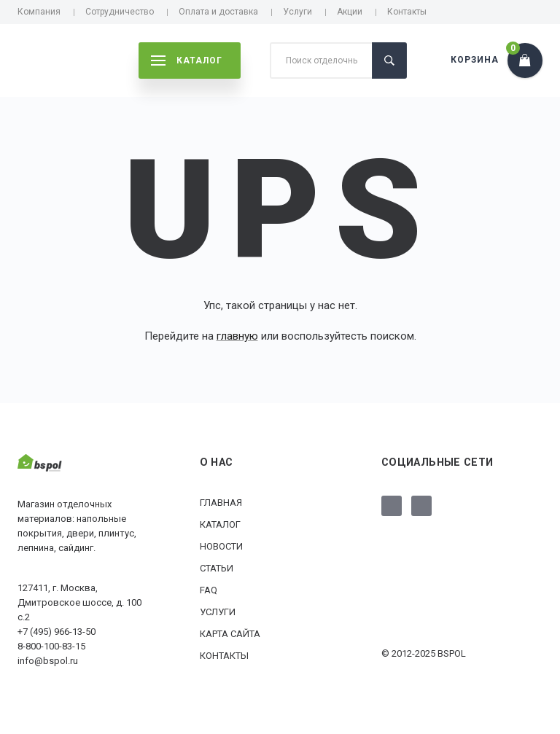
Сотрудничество (120, 12)
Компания (39, 12)
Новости (221, 546)
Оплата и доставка (218, 12)
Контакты (407, 12)
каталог (187, 60)
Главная (221, 503)
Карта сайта (230, 634)
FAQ (209, 590)
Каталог (220, 524)
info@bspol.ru (48, 661)
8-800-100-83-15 (51, 646)
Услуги (297, 12)
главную (237, 336)
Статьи (217, 568)
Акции (350, 12)
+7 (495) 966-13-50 (57, 632)
